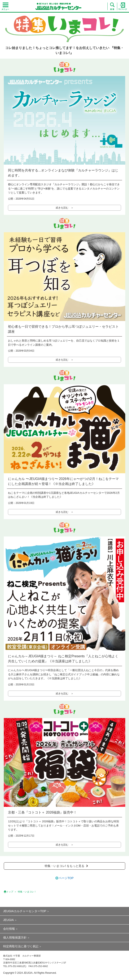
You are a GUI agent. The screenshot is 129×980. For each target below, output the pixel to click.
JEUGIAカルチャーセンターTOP (25, 911)
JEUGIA (8, 920)
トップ (10, 892)
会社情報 (9, 929)
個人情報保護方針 (15, 937)
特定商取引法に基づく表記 (21, 946)
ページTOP (66, 878)
